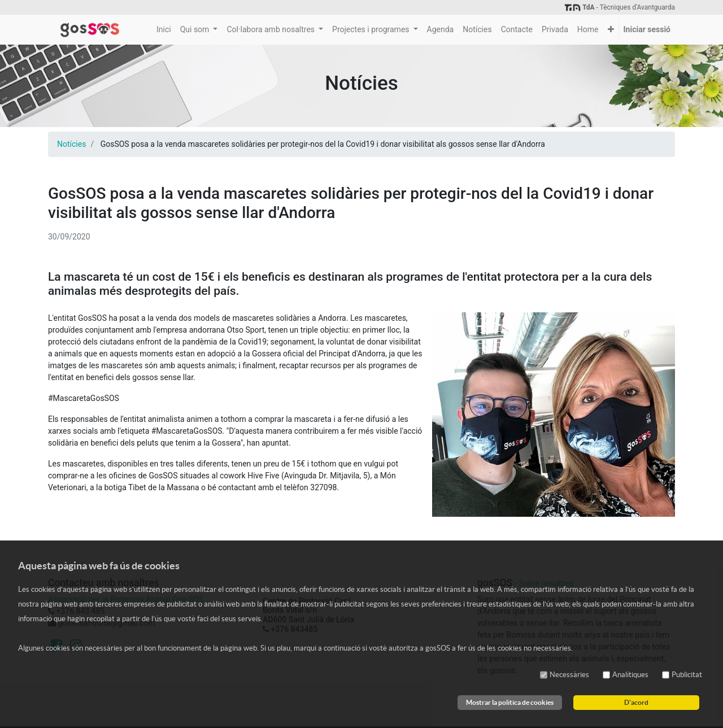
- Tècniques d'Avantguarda (619, 7)
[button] (611, 30)
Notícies (71, 144)
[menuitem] (164, 30)
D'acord (636, 702)
